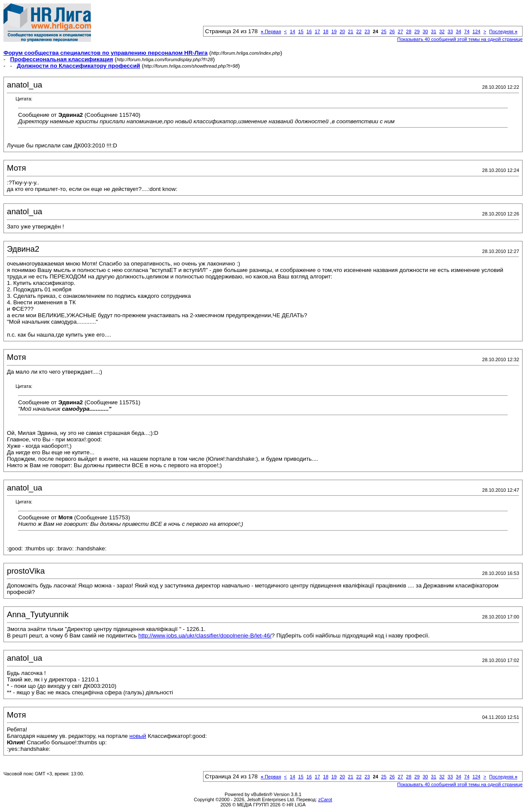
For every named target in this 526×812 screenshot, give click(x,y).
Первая (271, 31)
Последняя (503, 31)
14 (292, 31)
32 (442, 31)
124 (476, 31)
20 (342, 31)
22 (359, 31)
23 (367, 31)
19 (334, 31)
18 (326, 31)
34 (458, 31)
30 (425, 31)
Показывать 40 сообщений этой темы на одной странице (460, 39)
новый (138, 736)
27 (401, 31)
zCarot (325, 800)
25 (384, 31)
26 (392, 31)
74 (467, 31)
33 (450, 31)
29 (417, 31)
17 (317, 31)
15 (301, 31)
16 (309, 31)
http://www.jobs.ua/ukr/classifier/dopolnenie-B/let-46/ (205, 636)
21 (351, 31)
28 (409, 31)
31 (434, 31)
